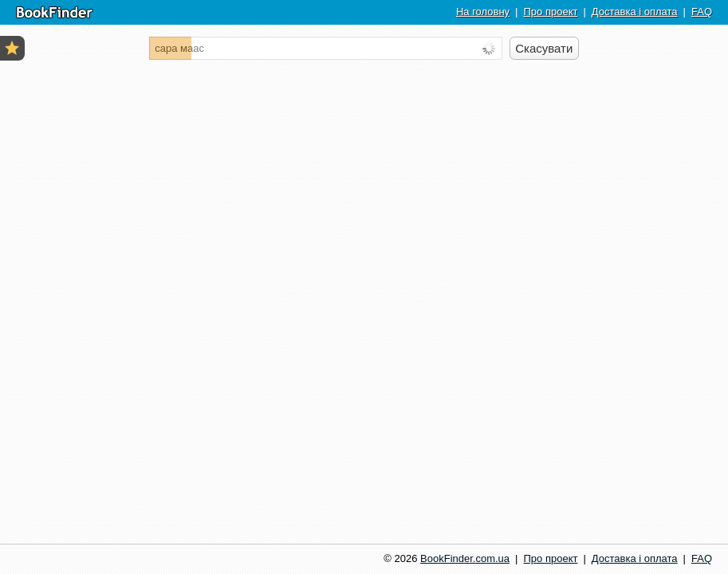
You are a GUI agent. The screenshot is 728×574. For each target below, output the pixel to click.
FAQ (702, 12)
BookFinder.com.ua (465, 558)
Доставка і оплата (635, 12)
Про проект (550, 12)
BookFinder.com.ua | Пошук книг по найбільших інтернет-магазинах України (55, 12)
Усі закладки (12, 48)
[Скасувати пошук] (544, 48)
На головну (483, 12)
